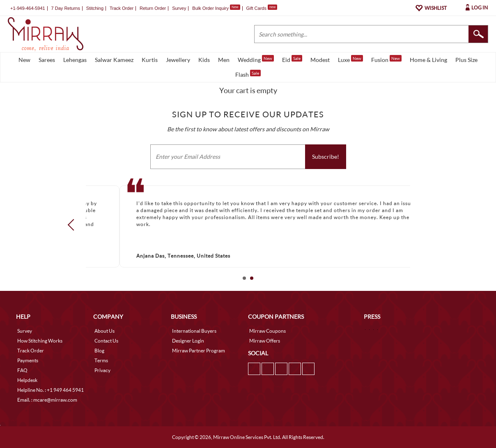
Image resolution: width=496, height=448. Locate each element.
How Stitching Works (40, 341)
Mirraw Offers (265, 341)
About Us (104, 331)
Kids (204, 60)
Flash (248, 74)
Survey (179, 8)
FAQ (22, 370)
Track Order (122, 8)
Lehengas (75, 60)
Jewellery (178, 60)
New (24, 60)
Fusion (386, 59)
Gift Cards (262, 8)
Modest (320, 60)
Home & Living (428, 60)
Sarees (47, 60)
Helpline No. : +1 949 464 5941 (51, 390)
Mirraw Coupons (268, 331)
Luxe (350, 59)
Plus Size (466, 60)
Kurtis (150, 60)
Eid (292, 59)
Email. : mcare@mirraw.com (47, 400)
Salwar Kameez (114, 60)
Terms (101, 360)
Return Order (153, 8)
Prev (73, 225)
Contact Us (106, 341)
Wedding (256, 59)
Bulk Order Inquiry (210, 8)
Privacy (102, 370)
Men (224, 60)
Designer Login (188, 341)
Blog (99, 351)
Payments (28, 360)
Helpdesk (27, 380)
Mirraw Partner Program (199, 351)
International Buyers (194, 331)
